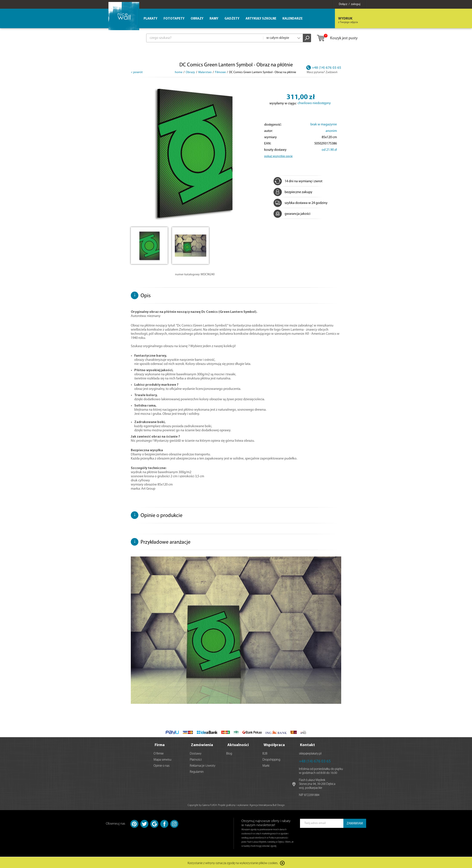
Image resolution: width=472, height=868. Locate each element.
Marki (266, 765)
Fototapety (174, 19)
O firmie (159, 753)
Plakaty (151, 19)
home (179, 72)
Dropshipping (271, 759)
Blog (229, 753)
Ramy (214, 19)
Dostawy (196, 753)
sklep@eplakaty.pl (310, 753)
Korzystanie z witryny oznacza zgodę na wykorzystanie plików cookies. (233, 862)
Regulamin (197, 771)
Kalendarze (293, 19)
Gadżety (232, 19)
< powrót (137, 72)
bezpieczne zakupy (293, 192)
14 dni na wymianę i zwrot (298, 181)
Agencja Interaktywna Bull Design (267, 804)
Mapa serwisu (162, 759)
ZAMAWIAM (355, 823)
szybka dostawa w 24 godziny (301, 203)
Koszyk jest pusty (337, 38)
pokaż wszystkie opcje (278, 156)
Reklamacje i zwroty (203, 765)
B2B (265, 753)
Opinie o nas (162, 765)
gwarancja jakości (292, 214)
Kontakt (307, 744)
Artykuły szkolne (261, 19)
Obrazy (197, 19)
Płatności (196, 759)
